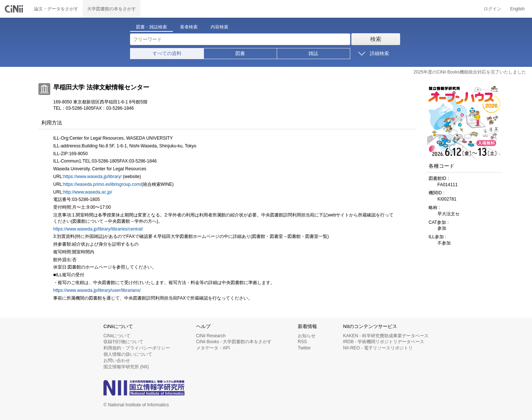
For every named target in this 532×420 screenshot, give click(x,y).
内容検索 (219, 27)
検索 (376, 39)
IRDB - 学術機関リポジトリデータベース (384, 342)
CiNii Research (211, 336)
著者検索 (189, 27)
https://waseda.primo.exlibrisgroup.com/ (102, 184)
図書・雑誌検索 (151, 27)
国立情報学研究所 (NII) (126, 367)
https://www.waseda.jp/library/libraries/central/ (98, 229)
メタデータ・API (213, 348)
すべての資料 (167, 53)
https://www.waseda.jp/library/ (92, 177)
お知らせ (307, 336)
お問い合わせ (117, 361)
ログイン (492, 9)
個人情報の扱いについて (128, 354)
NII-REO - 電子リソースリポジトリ (378, 348)
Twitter (304, 348)
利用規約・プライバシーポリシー (137, 348)
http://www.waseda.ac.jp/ (88, 192)
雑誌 (313, 53)
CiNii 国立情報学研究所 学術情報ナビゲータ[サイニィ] (15, 9)
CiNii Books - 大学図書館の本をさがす (234, 342)
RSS (302, 342)
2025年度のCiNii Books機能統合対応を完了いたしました (470, 72)
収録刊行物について (123, 342)
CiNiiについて (117, 336)
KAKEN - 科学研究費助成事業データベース (386, 336)
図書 (240, 53)
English (517, 9)
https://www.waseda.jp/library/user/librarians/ (97, 290)
